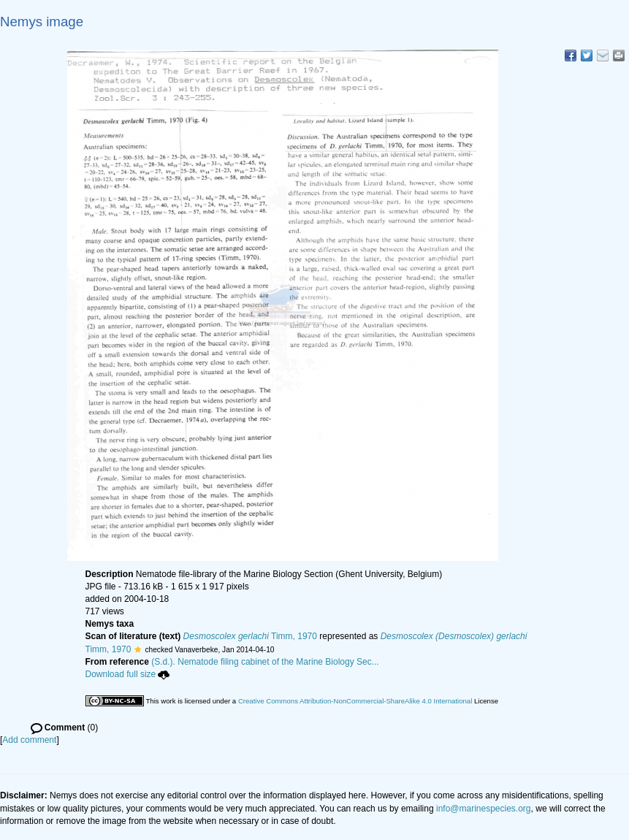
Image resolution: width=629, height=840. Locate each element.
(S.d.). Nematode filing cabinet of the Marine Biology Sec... (265, 662)
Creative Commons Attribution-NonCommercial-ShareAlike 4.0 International (355, 701)
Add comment (29, 740)
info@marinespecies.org (484, 809)
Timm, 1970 (250, 636)
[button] (138, 649)
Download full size (128, 674)
